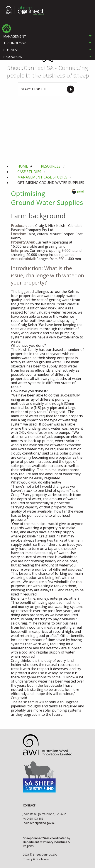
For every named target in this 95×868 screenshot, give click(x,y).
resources (51, 166)
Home (23, 166)
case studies (29, 172)
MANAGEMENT (15, 36)
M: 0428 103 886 (33, 818)
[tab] (47, 36)
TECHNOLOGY (14, 43)
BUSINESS (11, 50)
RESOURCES (13, 57)
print (78, 191)
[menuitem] (7, 29)
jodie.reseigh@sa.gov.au (39, 823)
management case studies (42, 177)
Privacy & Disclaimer (36, 859)
